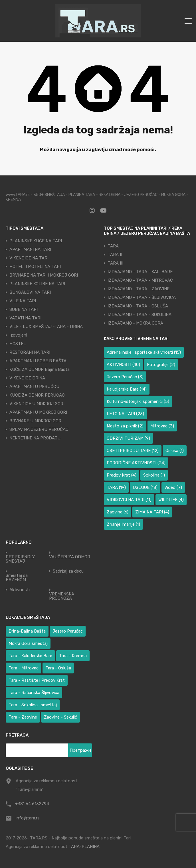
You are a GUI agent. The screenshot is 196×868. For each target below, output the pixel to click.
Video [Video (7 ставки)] (173, 487)
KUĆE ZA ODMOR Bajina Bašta (40, 369)
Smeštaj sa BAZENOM (17, 578)
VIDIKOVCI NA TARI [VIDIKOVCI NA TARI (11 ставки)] (129, 500)
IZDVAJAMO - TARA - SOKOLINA (140, 315)
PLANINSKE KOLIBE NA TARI (37, 284)
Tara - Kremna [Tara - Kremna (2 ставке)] (73, 656)
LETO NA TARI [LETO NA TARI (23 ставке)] (125, 414)
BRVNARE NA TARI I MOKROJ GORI (44, 275)
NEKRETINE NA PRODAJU (35, 438)
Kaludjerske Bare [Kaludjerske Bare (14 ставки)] (127, 389)
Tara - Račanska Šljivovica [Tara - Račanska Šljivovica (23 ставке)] (34, 693)
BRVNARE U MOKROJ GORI (36, 421)
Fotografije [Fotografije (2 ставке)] (161, 365)
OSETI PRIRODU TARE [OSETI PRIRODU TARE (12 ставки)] (133, 451)
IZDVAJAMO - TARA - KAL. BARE (140, 272)
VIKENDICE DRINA (27, 378)
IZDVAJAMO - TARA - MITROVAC (140, 280)
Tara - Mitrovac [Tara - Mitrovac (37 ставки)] (24, 668)
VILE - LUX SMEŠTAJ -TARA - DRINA (46, 327)
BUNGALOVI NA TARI (30, 292)
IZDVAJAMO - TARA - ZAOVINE (139, 289)
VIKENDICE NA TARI (29, 258)
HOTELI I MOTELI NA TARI (35, 267)
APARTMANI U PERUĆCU (34, 387)
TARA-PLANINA (84, 847)
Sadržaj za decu (68, 571)
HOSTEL (18, 344)
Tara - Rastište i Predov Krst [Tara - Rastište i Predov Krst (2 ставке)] (37, 680)
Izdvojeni (18, 335)
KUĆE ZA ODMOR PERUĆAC (37, 395)
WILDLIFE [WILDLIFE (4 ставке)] (171, 500)
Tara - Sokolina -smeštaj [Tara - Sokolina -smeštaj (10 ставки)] (33, 705)
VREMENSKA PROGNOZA (62, 596)
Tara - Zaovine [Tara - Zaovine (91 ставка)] (23, 717)
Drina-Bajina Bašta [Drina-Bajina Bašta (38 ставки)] (27, 631)
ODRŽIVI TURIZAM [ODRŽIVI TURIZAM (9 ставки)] (128, 438)
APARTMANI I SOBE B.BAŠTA (38, 361)
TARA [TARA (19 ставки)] (116, 487)
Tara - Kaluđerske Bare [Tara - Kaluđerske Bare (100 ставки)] (30, 656)
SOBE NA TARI (24, 309)
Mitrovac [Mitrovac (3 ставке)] (162, 426)
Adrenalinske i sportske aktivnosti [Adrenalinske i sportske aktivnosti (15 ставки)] (144, 352)
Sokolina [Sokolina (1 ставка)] (154, 475)
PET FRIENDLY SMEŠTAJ (20, 559)
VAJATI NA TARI (25, 318)
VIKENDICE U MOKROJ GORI (37, 404)
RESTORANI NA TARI (30, 352)
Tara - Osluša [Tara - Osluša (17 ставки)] (58, 668)
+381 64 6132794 (32, 804)
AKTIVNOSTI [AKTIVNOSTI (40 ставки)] (123, 365)
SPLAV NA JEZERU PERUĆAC (39, 429)
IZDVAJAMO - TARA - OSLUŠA (138, 306)
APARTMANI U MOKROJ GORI (38, 412)
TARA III (115, 263)
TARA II (115, 255)
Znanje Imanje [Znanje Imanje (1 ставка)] (123, 524)
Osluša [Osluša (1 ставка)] (175, 451)
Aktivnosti (20, 590)
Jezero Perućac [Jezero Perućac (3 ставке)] (125, 377)
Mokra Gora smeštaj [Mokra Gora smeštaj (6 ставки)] (28, 643)
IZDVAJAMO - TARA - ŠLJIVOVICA (142, 297)
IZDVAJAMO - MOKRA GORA (135, 323)
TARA (113, 246)
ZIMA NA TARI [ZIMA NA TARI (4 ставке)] (152, 512)
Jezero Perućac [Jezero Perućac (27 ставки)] (68, 631)
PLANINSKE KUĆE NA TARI (36, 241)
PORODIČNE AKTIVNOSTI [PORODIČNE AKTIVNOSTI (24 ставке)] (136, 463)
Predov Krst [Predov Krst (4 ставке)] (122, 475)
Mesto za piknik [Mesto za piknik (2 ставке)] (125, 426)
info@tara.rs (28, 818)
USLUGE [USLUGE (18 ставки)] (145, 487)
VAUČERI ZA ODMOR (70, 557)
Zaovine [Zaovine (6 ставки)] (118, 512)
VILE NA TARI (23, 301)
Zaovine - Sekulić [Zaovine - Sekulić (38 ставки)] (60, 717)
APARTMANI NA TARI (30, 249)
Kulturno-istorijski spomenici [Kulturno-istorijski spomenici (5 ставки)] (138, 401)
